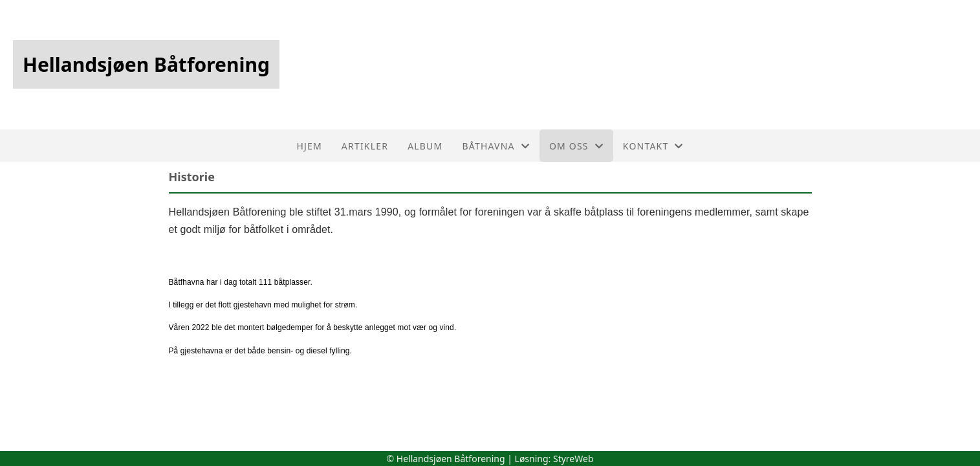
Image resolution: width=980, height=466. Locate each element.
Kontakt (653, 146)
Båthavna (495, 146)
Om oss (576, 146)
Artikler (365, 146)
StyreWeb (573, 459)
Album (425, 146)
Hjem (309, 146)
